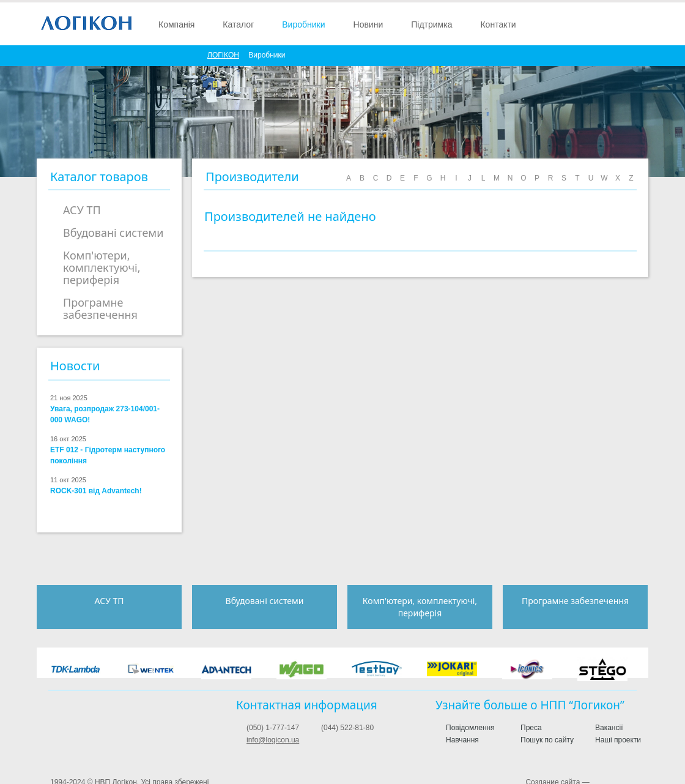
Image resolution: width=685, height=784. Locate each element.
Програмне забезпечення (100, 308)
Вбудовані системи (113, 233)
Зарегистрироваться (572, 24)
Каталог (238, 24)
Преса (531, 728)
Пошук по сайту (547, 740)
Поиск (616, 24)
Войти (594, 24)
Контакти (498, 24)
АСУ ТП (82, 210)
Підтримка (431, 24)
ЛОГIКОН (223, 55)
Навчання (462, 740)
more (162, 367)
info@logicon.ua (273, 740)
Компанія (176, 24)
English (637, 24)
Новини (368, 24)
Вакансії (609, 728)
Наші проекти (618, 740)
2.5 (59, 514)
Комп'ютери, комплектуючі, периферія (102, 267)
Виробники (303, 24)
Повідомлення (470, 728)
